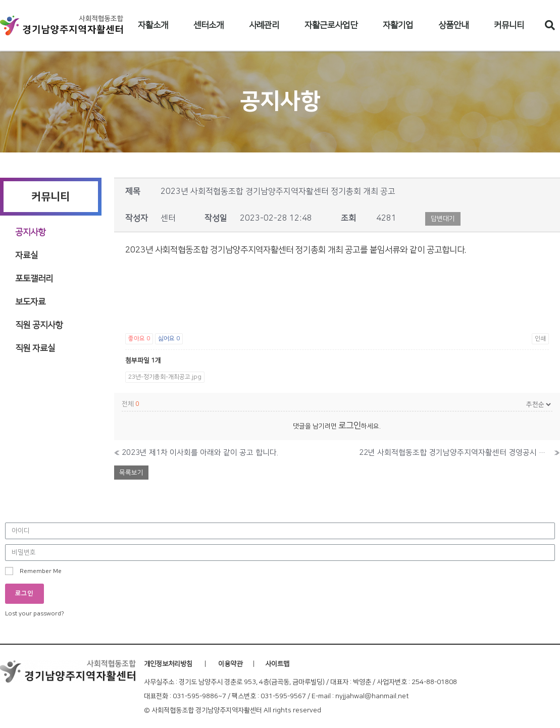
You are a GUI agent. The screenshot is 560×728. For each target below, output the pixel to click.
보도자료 (30, 302)
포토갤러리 (34, 279)
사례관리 (264, 25)
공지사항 (30, 232)
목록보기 (131, 473)
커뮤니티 (509, 25)
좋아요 (139, 339)
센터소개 (209, 25)
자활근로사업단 (331, 25)
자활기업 (398, 25)
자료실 (27, 255)
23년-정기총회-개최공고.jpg (165, 377)
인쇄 (540, 339)
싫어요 (169, 339)
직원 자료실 (35, 348)
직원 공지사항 (39, 325)
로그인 (350, 426)
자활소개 (153, 25)
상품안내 (453, 25)
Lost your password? (35, 614)
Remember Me (33, 571)
